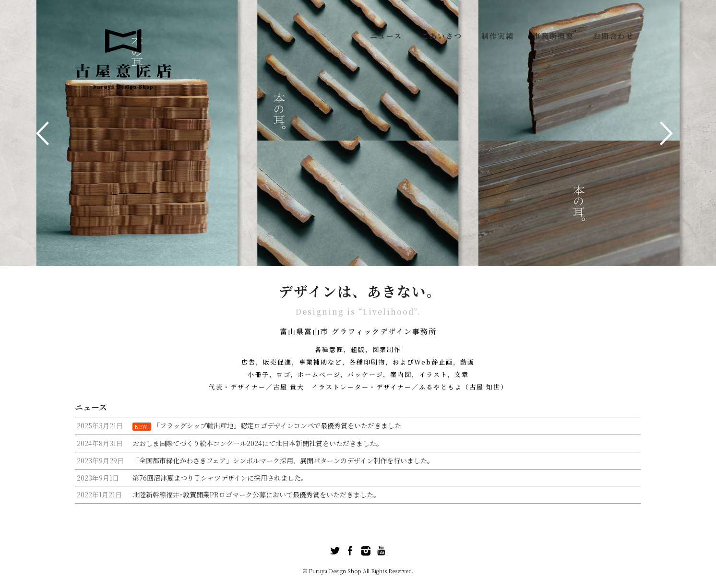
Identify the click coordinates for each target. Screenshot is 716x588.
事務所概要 (554, 36)
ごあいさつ (442, 36)
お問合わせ (614, 36)
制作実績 (498, 36)
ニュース (386, 36)
